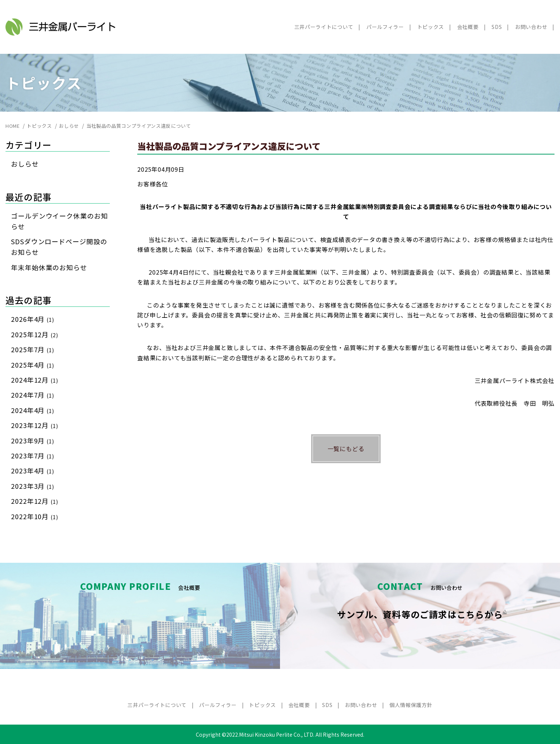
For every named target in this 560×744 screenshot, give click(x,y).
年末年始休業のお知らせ (49, 267)
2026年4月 (32, 319)
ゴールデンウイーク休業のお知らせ (59, 221)
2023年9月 (32, 440)
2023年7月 (32, 455)
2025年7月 (32, 349)
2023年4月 (32, 470)
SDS (497, 27)
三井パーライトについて (324, 27)
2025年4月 (32, 365)
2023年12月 (34, 425)
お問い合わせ (531, 27)
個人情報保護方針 (411, 705)
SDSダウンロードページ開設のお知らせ (59, 247)
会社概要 (468, 27)
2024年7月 (32, 395)
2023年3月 (32, 486)
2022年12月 (34, 501)
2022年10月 (34, 516)
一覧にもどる (346, 449)
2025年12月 (34, 334)
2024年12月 (34, 380)
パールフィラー (385, 27)
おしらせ (25, 164)
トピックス (431, 27)
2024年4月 (32, 410)
